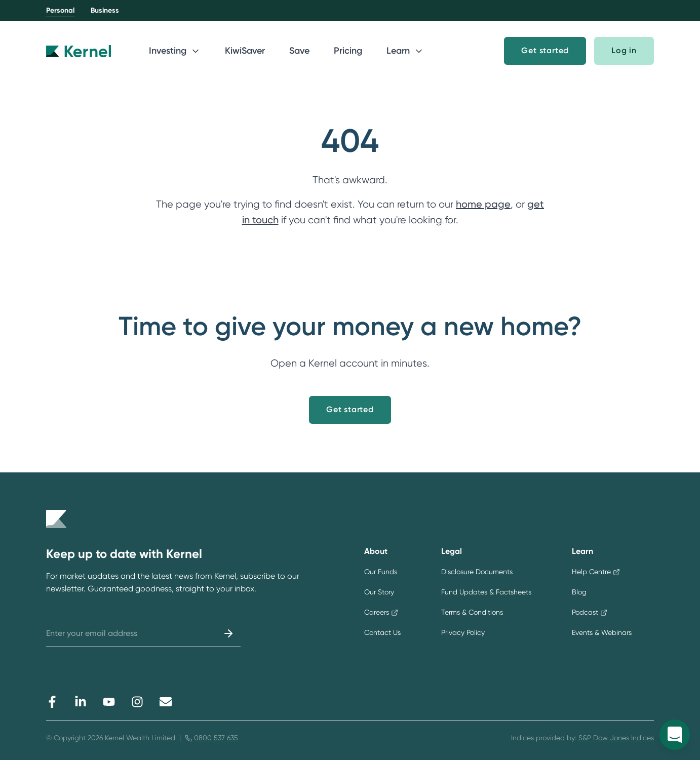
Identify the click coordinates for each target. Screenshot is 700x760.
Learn (405, 51)
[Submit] (228, 633)
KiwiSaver (245, 51)
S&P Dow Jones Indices (616, 738)
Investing (175, 51)
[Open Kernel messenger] (675, 735)
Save (299, 51)
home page (483, 204)
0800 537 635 (216, 738)
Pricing (348, 51)
